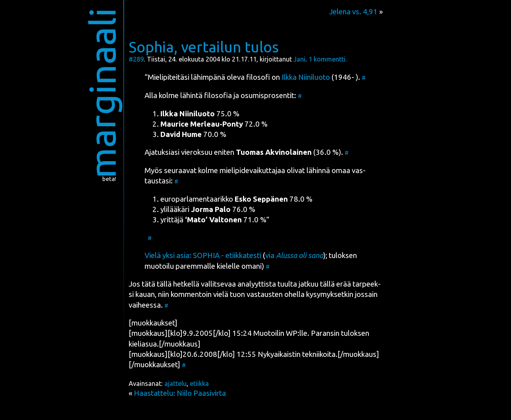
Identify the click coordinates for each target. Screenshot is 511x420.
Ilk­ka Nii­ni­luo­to (306, 77)
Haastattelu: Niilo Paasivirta (180, 393)
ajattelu (175, 383)
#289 (136, 59)
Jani (299, 59)
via (294, 255)
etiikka (199, 383)
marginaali (102, 93)
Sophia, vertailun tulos (204, 47)
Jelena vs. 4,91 (353, 12)
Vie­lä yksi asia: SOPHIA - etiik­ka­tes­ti (203, 255)
